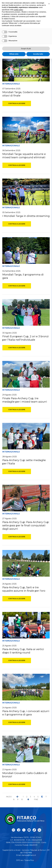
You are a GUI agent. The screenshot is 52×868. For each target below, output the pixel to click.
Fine (36, 799)
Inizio (9, 797)
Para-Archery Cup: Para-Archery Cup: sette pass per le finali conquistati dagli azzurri (26, 525)
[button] (49, 4)
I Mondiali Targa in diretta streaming (26, 216)
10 (22, 799)
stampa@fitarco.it (29, 855)
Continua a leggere (17, 103)
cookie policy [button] (18, 10)
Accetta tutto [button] (38, 54)
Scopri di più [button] (26, 49)
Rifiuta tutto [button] (14, 54)
